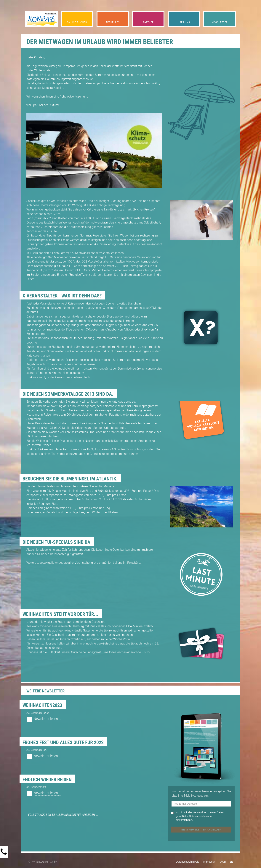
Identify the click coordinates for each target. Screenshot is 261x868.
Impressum (210, 862)
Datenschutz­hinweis (201, 816)
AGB (223, 862)
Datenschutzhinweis (187, 862)
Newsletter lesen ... (47, 719)
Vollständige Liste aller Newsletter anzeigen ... (63, 815)
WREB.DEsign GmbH (45, 862)
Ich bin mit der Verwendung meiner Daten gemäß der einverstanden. (200, 816)
